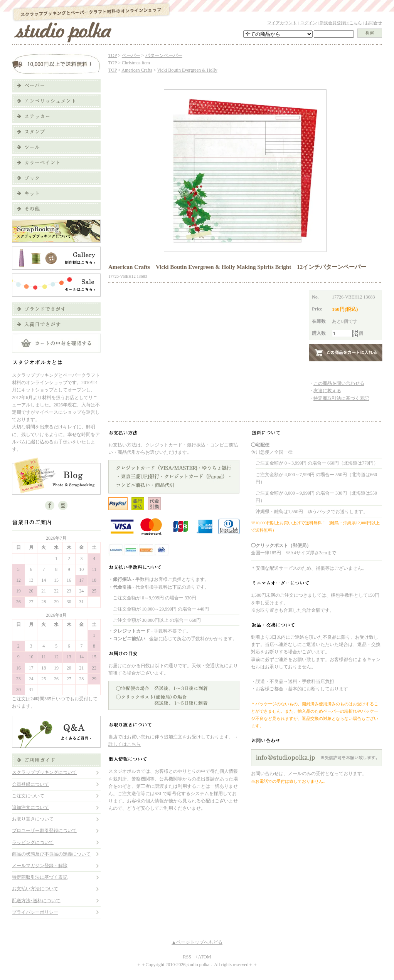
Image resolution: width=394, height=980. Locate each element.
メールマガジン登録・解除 (40, 866)
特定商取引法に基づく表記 (40, 877)
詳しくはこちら (125, 744)
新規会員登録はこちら (341, 23)
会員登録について (30, 784)
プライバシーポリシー (35, 912)
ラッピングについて (33, 842)
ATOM (205, 957)
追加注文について (30, 807)
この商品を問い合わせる (339, 383)
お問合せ (374, 23)
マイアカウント (282, 23)
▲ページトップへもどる (197, 942)
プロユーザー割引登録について (44, 831)
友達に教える (327, 391)
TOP (113, 55)
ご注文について (28, 796)
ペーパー (131, 55)
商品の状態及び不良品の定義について (51, 854)
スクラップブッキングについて (44, 772)
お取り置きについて (33, 819)
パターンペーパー (164, 55)
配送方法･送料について (36, 901)
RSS (187, 957)
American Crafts (137, 70)
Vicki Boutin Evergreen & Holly (187, 70)
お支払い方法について (35, 889)
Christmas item (136, 63)
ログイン (308, 23)
